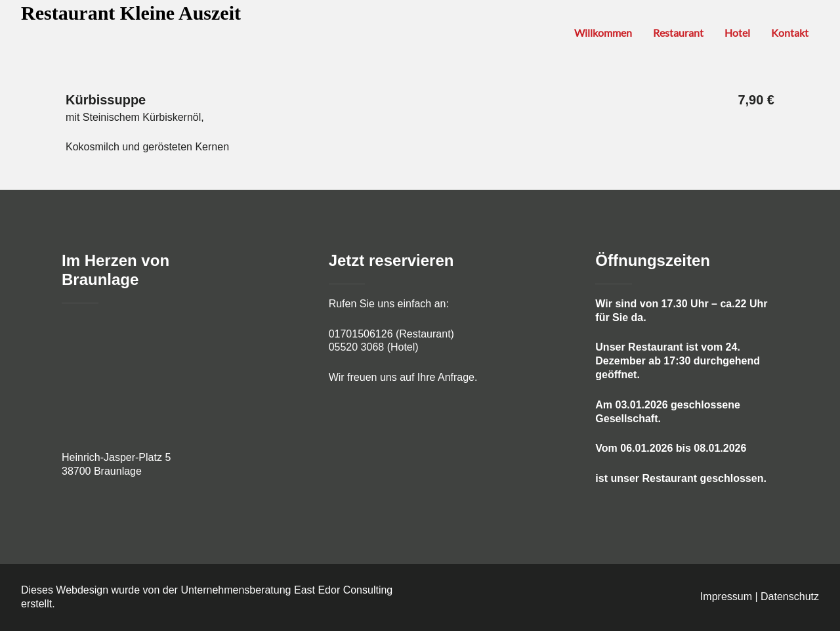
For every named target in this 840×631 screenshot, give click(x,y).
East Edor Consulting (343, 590)
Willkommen (603, 33)
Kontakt (790, 33)
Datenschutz (790, 597)
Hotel (737, 33)
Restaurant (678, 33)
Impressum (726, 597)
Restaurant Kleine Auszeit (131, 13)
